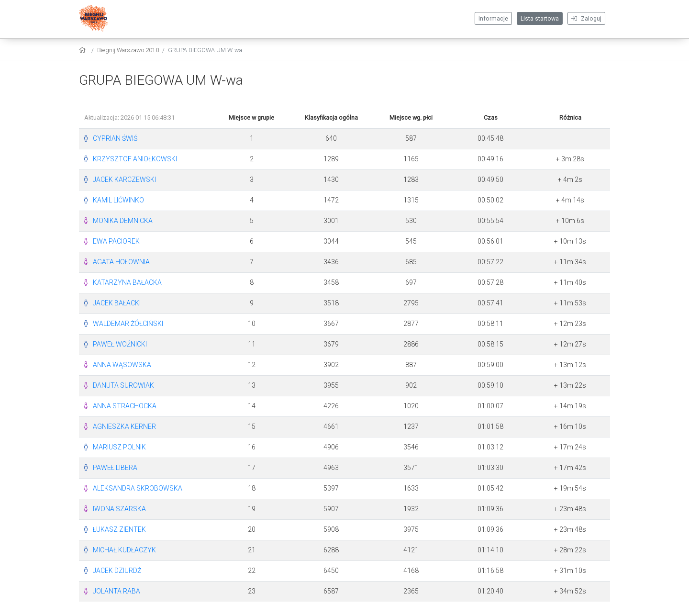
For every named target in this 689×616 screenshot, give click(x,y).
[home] (83, 50)
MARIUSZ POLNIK (119, 447)
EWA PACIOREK (116, 241)
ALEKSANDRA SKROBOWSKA (138, 488)
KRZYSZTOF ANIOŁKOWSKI (135, 159)
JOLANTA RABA (117, 591)
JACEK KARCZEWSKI (124, 179)
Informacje (493, 19)
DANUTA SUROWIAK (123, 385)
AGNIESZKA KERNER (124, 426)
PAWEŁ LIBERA (115, 468)
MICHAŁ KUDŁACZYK (124, 550)
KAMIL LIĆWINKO (118, 200)
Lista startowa (540, 19)
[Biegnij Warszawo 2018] (93, 19)
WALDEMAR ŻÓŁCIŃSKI (128, 324)
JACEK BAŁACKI (117, 303)
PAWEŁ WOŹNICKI (120, 344)
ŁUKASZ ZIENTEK (119, 529)
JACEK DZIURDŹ (117, 571)
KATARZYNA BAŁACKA (127, 282)
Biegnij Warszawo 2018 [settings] (128, 50)
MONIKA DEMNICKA (123, 221)
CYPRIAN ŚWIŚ (115, 138)
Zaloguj (586, 19)
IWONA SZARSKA (119, 509)
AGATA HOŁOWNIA (121, 262)
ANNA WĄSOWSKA (122, 365)
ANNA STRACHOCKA (125, 406)
